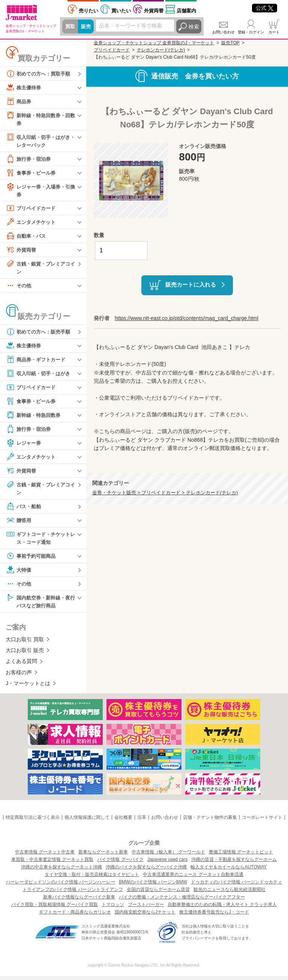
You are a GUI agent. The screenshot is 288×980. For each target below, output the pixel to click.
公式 (265, 8)
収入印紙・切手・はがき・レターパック (37, 141)
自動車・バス (27, 238)
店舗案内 (186, 11)
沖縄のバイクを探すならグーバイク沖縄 (146, 871)
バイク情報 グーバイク (120, 864)
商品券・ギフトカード (37, 362)
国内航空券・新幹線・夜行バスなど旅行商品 (40, 605)
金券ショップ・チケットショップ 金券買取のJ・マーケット (154, 43)
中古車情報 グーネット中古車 (45, 856)
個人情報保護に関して (87, 821)
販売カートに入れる (191, 285)
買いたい (121, 11)
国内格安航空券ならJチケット (145, 916)
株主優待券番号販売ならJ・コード (214, 916)
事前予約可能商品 (32, 559)
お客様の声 (19, 676)
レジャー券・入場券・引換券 (40, 191)
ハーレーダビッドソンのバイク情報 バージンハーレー (61, 886)
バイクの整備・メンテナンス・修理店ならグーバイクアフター (182, 901)
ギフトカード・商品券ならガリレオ (75, 916)
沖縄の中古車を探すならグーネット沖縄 (61, 871)
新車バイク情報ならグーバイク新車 (79, 901)
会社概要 (123, 821)
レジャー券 (24, 445)
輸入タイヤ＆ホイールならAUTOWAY (229, 871)
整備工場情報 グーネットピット (241, 856)
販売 (87, 27)
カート (274, 32)
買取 (70, 27)
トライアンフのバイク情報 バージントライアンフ (73, 894)
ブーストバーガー (146, 909)
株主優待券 (24, 88)
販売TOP (230, 43)
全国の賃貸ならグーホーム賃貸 (158, 894)
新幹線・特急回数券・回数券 (40, 119)
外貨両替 (154, 11)
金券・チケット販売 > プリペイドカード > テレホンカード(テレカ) (165, 493)
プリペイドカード (32, 210)
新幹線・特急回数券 (35, 418)
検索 (194, 27)
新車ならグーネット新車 (103, 856)
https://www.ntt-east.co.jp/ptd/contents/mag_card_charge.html (187, 318)
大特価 (19, 573)
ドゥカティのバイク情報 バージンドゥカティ (236, 886)
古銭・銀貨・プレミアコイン (40, 269)
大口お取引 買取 (25, 643)
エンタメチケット (32, 224)
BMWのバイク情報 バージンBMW (153, 886)
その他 (19, 288)
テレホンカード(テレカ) (161, 50)
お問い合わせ (223, 32)
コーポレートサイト (262, 821)
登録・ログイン (251, 32)
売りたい (88, 11)
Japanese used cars (167, 864)
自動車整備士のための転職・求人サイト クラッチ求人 (222, 909)
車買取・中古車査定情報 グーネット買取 (52, 864)
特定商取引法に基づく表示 (33, 821)
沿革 (142, 821)
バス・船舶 (24, 509)
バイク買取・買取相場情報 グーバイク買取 (55, 909)
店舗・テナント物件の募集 (210, 821)
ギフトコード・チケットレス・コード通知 (40, 541)
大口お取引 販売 (25, 654)
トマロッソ (113, 909)
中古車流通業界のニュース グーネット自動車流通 (193, 879)
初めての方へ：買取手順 (40, 74)
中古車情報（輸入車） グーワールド (168, 856)
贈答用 (19, 523)
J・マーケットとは (28, 687)
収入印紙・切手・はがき (40, 376)
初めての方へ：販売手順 (40, 334)
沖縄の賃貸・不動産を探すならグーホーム (234, 864)
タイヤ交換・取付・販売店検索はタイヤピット (92, 879)
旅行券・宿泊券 (30, 160)
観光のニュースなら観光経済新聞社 (229, 894)
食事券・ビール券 (32, 174)
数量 (99, 235)
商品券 (19, 101)
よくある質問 (21, 666)
